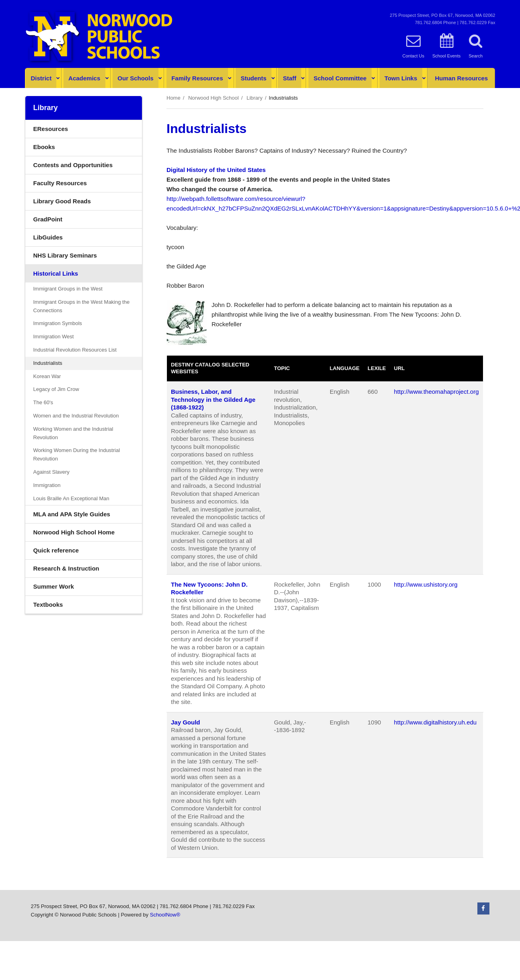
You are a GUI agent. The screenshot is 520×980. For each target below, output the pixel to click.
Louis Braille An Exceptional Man (71, 498)
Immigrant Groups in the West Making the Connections (82, 306)
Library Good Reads (62, 201)
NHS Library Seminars (77, 257)
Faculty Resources (60, 183)
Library (255, 98)
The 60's (43, 402)
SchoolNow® (165, 915)
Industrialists (48, 363)
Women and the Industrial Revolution (76, 416)
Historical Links (56, 273)
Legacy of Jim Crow (56, 389)
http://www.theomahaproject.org (437, 392)
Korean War (47, 376)
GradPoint (60, 221)
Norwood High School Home (74, 532)
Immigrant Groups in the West (68, 289)
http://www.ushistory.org (426, 584)
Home (174, 98)
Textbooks (48, 605)
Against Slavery (51, 472)
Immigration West (54, 337)
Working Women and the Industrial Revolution (73, 433)
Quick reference (56, 550)
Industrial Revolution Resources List (75, 350)
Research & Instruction (66, 568)
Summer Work (54, 586)
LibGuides (48, 237)
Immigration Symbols (58, 323)
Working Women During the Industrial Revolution (77, 454)
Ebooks (44, 147)
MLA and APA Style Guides (72, 514)
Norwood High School (214, 98)
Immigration (47, 485)
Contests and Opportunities (73, 165)
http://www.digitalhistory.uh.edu (436, 722)
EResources (51, 129)
